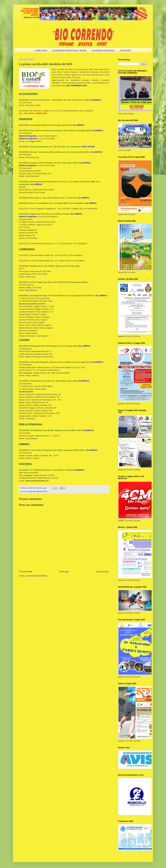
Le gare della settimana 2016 (37, 491)
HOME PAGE (41, 51)
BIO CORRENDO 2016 (77, 86)
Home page (64, 572)
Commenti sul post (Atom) (37, 576)
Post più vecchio (102, 572)
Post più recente (26, 572)
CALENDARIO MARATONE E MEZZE (69, 51)
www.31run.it (31, 290)
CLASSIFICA (95, 100)
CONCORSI (125, 51)
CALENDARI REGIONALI (103, 51)
